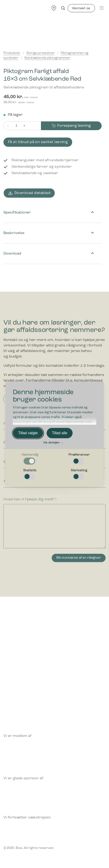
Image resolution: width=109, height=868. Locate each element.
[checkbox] (30, 459)
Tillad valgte (28, 433)
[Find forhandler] (54, 8)
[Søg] (63, 8)
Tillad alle (60, 433)
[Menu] (102, 8)
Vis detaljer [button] (53, 443)
